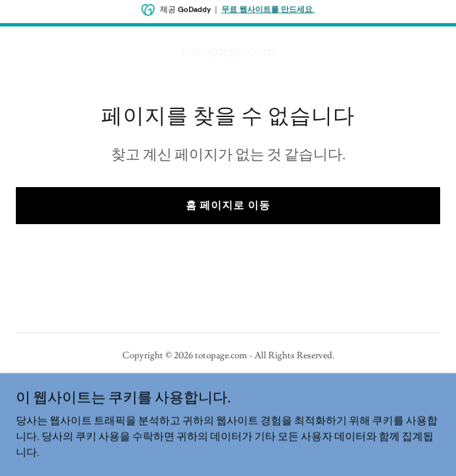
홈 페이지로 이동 (228, 206)
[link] (228, 53)
